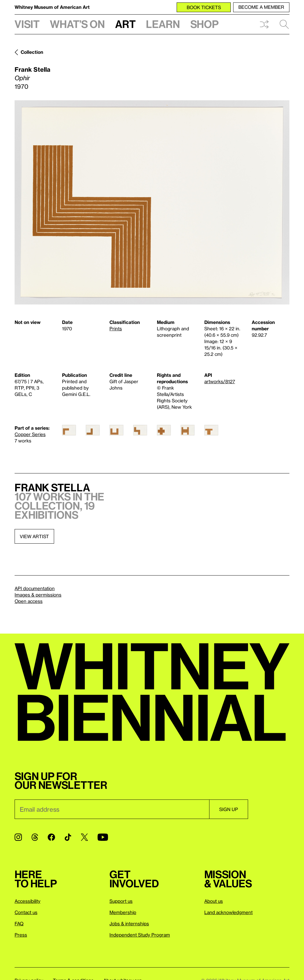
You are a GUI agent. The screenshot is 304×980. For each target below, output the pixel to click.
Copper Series (30, 434)
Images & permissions (38, 595)
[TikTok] (68, 837)
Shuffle (264, 24)
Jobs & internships (129, 923)
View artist (34, 536)
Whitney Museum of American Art (52, 7)
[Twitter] (84, 837)
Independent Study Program (140, 935)
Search (284, 24)
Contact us (26, 912)
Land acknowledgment (228, 912)
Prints (116, 328)
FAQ (19, 923)
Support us (121, 901)
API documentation (35, 588)
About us (214, 901)
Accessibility (28, 901)
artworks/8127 (220, 381)
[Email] (112, 809)
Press (21, 935)
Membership (123, 912)
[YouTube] (103, 837)
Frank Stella (33, 69)
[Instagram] (18, 837)
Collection (32, 52)
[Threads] (35, 837)
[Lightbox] (152, 202)
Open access (29, 601)
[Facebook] (51, 837)
